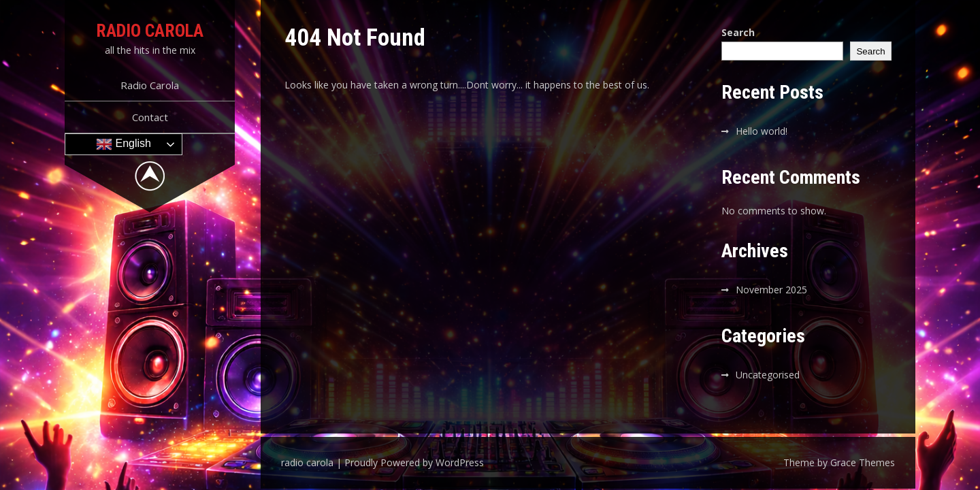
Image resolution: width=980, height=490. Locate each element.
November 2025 (771, 290)
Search (738, 32)
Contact (150, 117)
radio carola (150, 31)
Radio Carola (150, 85)
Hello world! (762, 131)
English (124, 144)
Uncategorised (768, 375)
